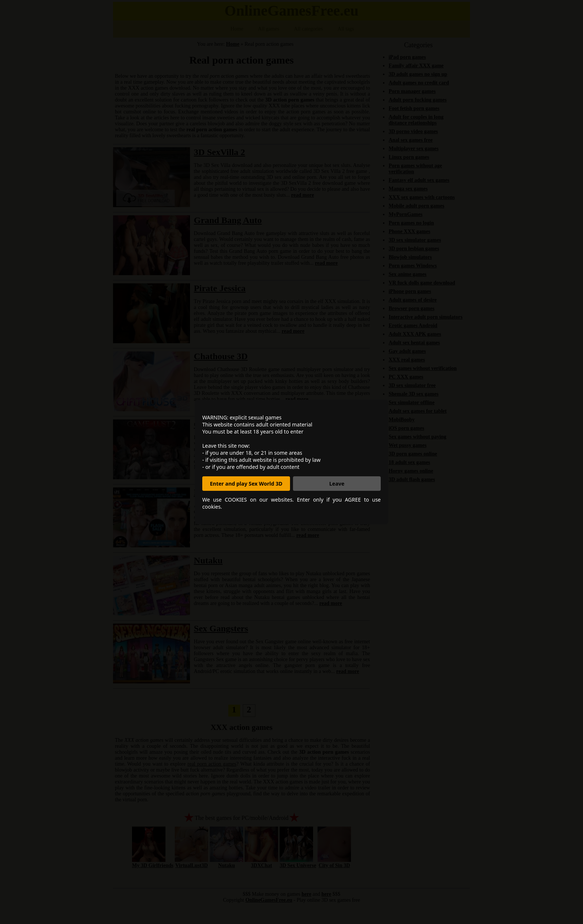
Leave (337, 484)
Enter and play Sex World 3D (246, 484)
